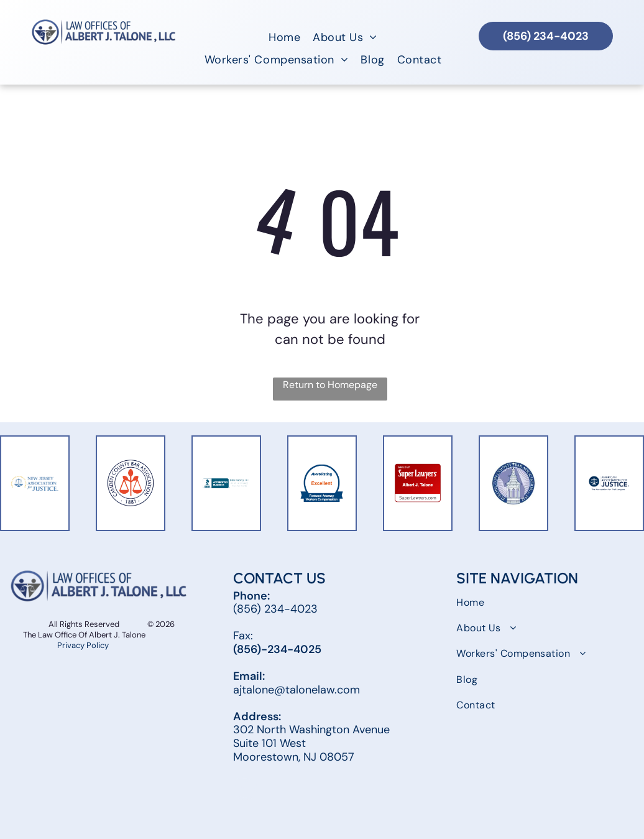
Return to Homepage (330, 385)
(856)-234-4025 (277, 649)
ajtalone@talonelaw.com (297, 690)
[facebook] (245, 790)
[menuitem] (284, 37)
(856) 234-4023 (275, 609)
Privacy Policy (84, 645)
